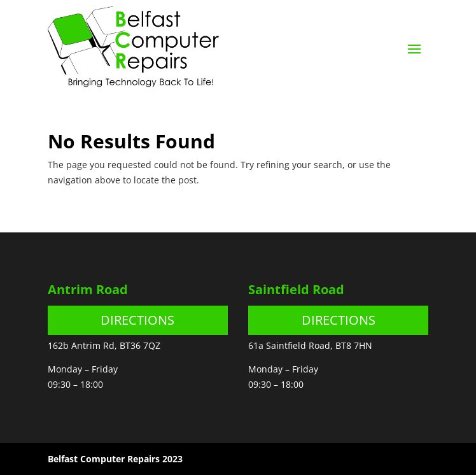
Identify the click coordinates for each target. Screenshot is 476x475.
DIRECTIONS (137, 320)
